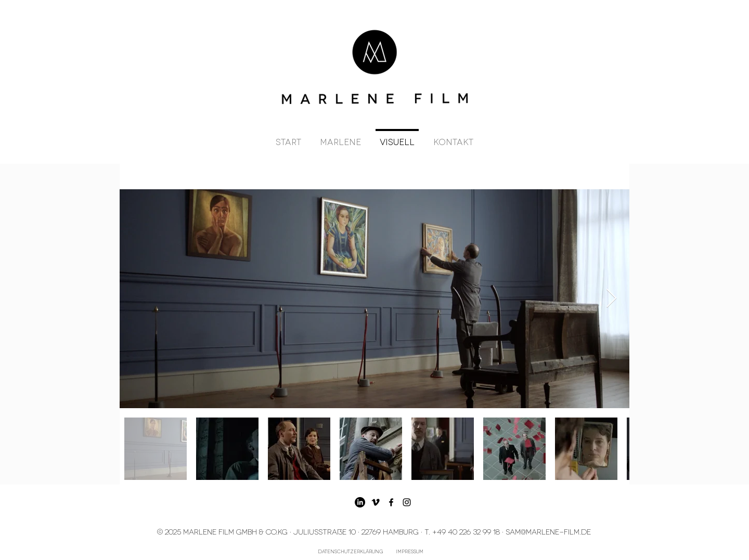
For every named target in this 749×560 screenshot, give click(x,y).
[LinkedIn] (360, 502)
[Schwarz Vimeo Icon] (376, 502)
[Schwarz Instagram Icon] (407, 502)
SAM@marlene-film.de (548, 531)
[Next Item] (611, 299)
